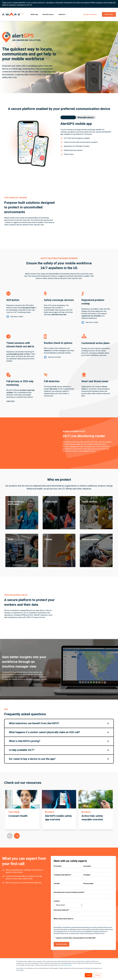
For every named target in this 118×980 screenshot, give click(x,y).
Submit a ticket (108, 944)
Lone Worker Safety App (62, 940)
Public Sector (81, 951)
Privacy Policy (67, 965)
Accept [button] (88, 975)
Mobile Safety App (60, 944)
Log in (105, 940)
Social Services (82, 948)
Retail (78, 955)
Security (106, 951)
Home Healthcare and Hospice (87, 940)
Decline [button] (97, 975)
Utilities (79, 944)
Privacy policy (107, 948)
